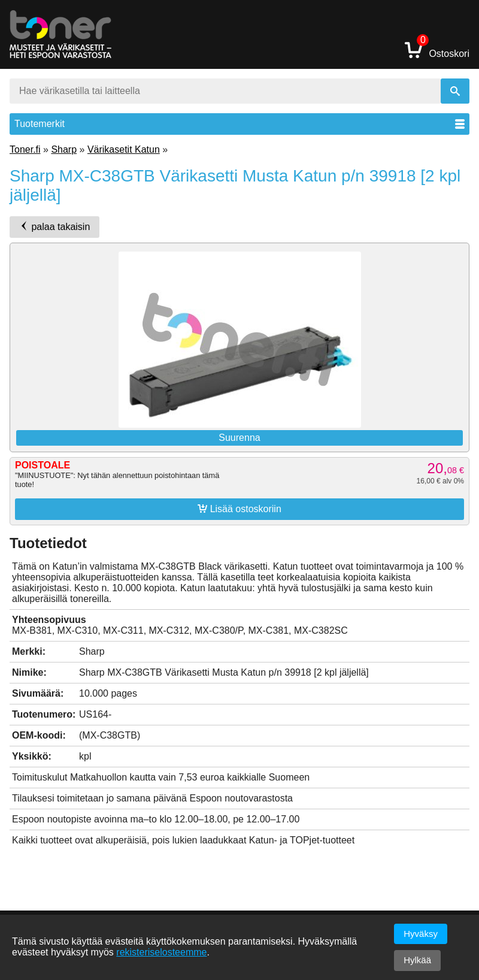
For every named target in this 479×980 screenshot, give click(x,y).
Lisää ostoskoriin (239, 509)
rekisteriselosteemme (161, 952)
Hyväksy (421, 934)
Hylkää (417, 960)
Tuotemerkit (239, 124)
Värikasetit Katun (124, 149)
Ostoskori (437, 49)
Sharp (64, 149)
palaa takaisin (54, 226)
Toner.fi (25, 149)
